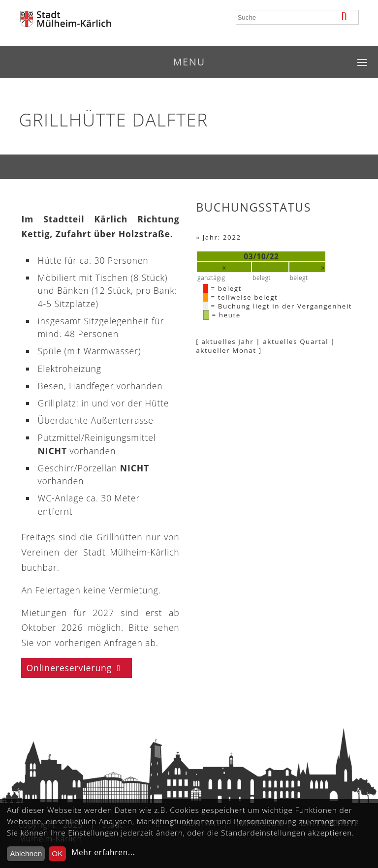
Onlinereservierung (69, 668)
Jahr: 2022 (222, 237)
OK (57, 853)
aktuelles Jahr (227, 341)
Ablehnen (26, 853)
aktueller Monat (226, 350)
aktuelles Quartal (296, 341)
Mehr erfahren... (103, 852)
